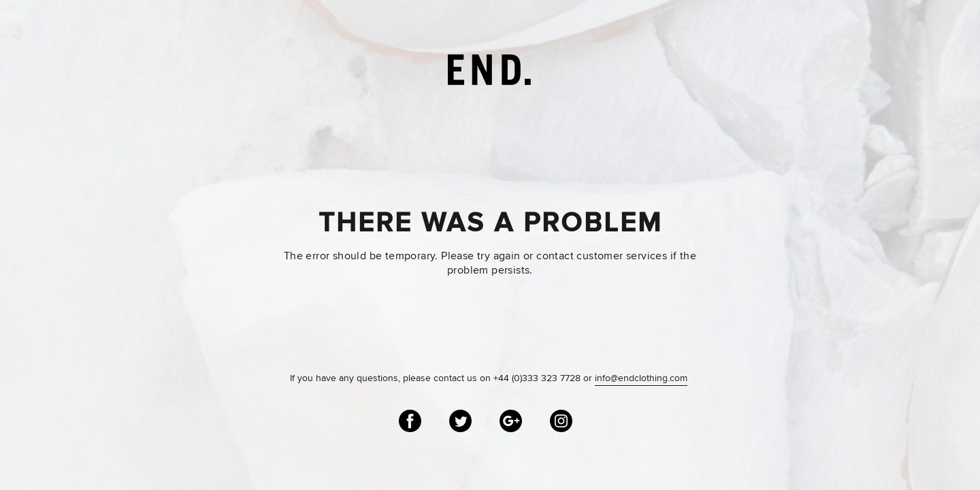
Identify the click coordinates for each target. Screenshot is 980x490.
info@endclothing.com (641, 378)
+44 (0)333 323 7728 (537, 378)
